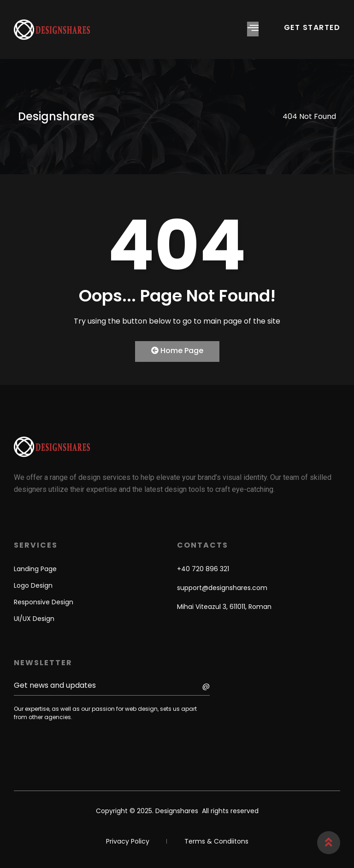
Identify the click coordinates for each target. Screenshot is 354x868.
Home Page (177, 351)
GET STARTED (312, 27)
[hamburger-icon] (253, 29)
